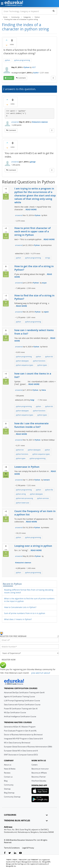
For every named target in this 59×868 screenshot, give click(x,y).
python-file (49, 490)
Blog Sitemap (9, 793)
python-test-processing (24, 498)
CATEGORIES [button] (26, 815)
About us (8, 765)
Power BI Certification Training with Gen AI (21, 709)
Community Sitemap (12, 797)
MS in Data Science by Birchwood (17, 743)
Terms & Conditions (12, 848)
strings (48, 258)
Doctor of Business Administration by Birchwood (23, 735)
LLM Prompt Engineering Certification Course (22, 701)
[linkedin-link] (15, 853)
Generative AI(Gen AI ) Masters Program (20, 727)
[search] (54, 11)
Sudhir (36, 73)
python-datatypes (22, 361)
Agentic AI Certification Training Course (19, 697)
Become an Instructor (40, 769)
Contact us (8, 777)
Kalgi (32, 400)
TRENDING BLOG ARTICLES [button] (26, 821)
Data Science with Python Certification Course (22, 705)
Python (26, 67)
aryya (44, 283)
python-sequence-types (25, 365)
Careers (35, 765)
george (33, 162)
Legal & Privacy (28, 848)
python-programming (22, 60)
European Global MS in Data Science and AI (21, 751)
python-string (21, 494)
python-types (42, 365)
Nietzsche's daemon (40, 122)
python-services (43, 498)
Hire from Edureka (39, 781)
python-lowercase (22, 503)
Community (9, 785)
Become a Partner (39, 777)
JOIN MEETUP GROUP (41, 673)
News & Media (10, 769)
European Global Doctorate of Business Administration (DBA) (28, 747)
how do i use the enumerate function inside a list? (32, 425)
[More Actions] (53, 78)
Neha (44, 390)
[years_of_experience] (29, 653)
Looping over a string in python (33, 546)
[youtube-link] (20, 853)
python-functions (39, 361)
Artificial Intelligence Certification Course (20, 716)
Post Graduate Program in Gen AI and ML (20, 731)
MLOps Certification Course (15, 712)
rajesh (46, 312)
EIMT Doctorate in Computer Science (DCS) (21, 755)
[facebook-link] (5, 853)
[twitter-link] (10, 853)
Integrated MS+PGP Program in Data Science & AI (23, 739)
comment (22, 78)
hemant (47, 480)
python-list (49, 357)
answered (15, 122)
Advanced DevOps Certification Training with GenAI (24, 692)
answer (10, 78)
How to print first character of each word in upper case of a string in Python (33, 231)
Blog (6, 781)
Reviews (7, 773)
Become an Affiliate (39, 773)
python (7, 60)
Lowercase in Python (27, 467)
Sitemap (7, 789)
